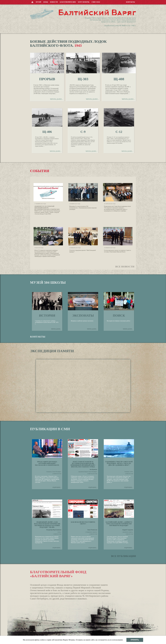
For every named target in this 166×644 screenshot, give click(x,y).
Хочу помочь (84, 2)
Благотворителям (68, 2)
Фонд (46, 2)
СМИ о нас (96, 2)
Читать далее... (56, 99)
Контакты (130, 2)
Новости (54, 2)
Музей (38, 2)
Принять (135, 640)
